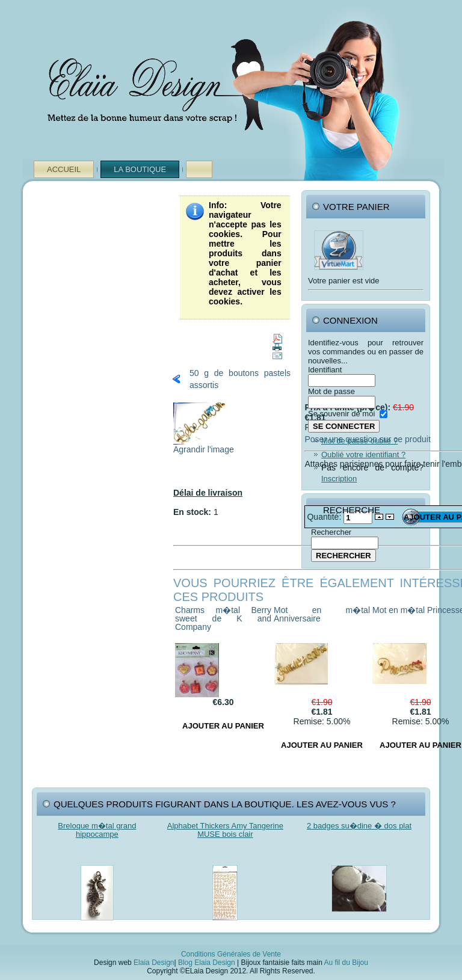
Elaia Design (154, 963)
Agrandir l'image (204, 445)
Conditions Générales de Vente (231, 954)
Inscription (339, 479)
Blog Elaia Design (207, 963)
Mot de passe (331, 391)
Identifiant (325, 370)
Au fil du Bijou (346, 963)
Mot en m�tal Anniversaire (322, 614)
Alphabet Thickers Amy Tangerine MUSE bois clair (225, 830)
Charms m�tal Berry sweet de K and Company (223, 618)
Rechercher (331, 532)
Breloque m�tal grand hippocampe (97, 830)
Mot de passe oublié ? (359, 441)
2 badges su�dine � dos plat (359, 826)
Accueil (64, 169)
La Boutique (140, 169)
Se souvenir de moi (341, 414)
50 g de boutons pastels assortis (240, 379)
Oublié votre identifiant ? (363, 455)
